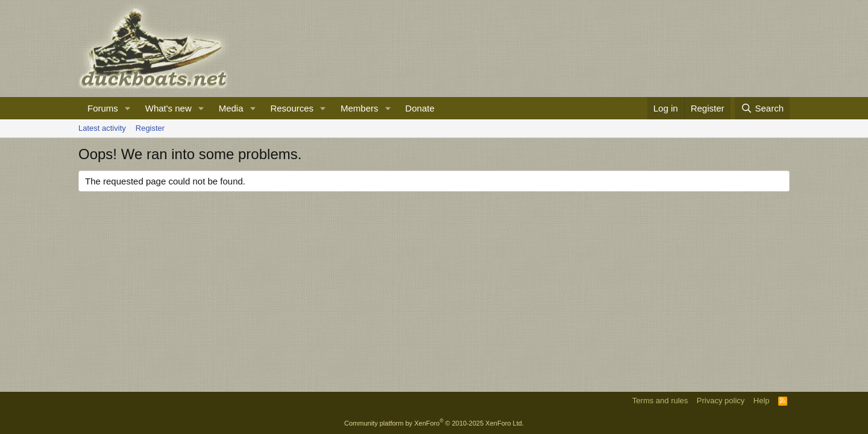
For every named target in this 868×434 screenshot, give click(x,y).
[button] (128, 108)
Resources (292, 108)
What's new (168, 108)
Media (231, 108)
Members (360, 108)
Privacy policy (721, 401)
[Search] (762, 108)
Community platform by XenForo (434, 423)
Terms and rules (660, 401)
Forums (103, 108)
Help (762, 401)
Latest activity (102, 128)
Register (150, 128)
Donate (420, 108)
